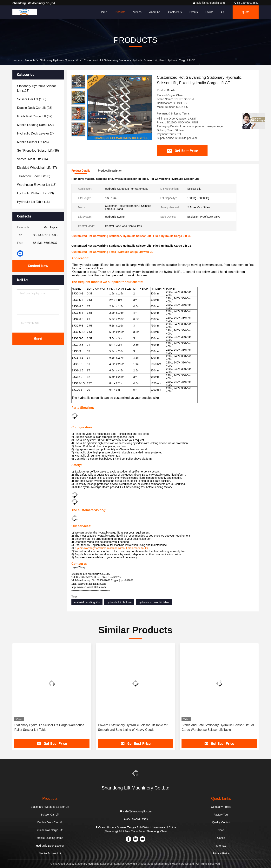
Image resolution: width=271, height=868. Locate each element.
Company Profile (221, 807)
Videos (137, 12)
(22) (35, 125)
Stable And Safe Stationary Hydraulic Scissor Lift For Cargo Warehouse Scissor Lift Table (218, 727)
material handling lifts (87, 602)
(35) (38, 151)
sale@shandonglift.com (209, 3)
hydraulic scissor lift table (154, 602)
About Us (155, 12)
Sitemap (221, 846)
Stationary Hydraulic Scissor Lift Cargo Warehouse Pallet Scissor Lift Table (49, 727)
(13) (37, 185)
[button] (78, 135)
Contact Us (175, 12)
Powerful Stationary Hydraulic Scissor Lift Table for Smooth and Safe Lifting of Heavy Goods (133, 727)
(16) (32, 159)
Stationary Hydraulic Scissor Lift (59, 60)
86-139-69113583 (246, 3)
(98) (35, 108)
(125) (36, 88)
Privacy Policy (221, 853)
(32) (35, 116)
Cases (221, 838)
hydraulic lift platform (119, 602)
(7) (35, 133)
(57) (37, 168)
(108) (32, 99)
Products (120, 12)
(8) (34, 176)
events (194, 12)
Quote (246, 12)
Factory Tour (221, 815)
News (221, 830)
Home (103, 12)
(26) (33, 142)
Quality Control (221, 822)
